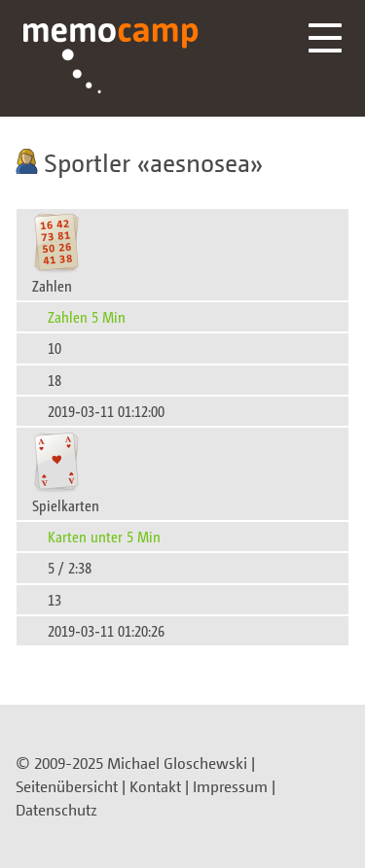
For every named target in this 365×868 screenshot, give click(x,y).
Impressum (230, 786)
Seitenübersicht (67, 786)
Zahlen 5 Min (87, 316)
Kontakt (155, 786)
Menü (325, 38)
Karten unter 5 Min (104, 536)
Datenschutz (56, 810)
